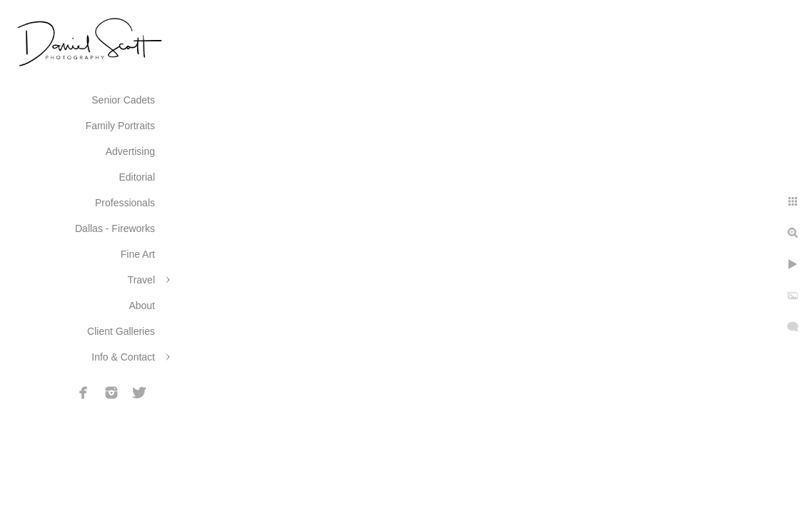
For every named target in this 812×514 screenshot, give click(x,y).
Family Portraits (120, 126)
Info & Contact (123, 357)
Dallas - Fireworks (115, 228)
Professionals (125, 203)
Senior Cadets (123, 100)
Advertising (130, 151)
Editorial (137, 177)
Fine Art (138, 254)
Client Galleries (121, 331)
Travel (141, 280)
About (142, 306)
